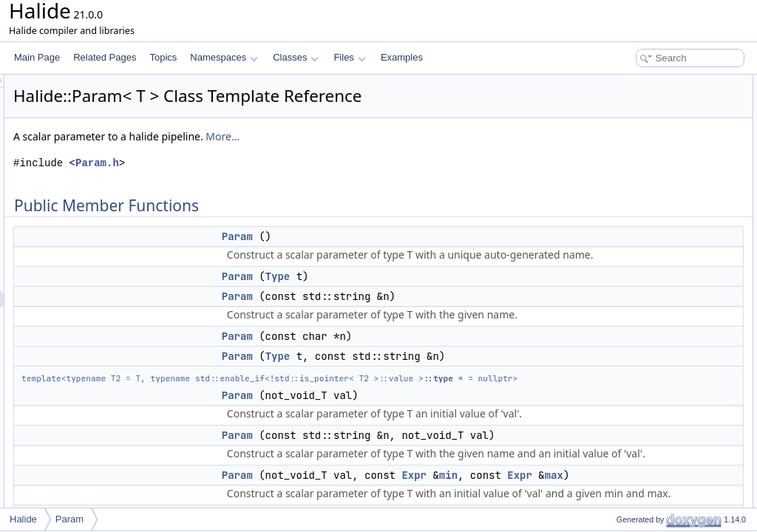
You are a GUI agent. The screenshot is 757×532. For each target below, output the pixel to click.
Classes (296, 57)
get (610, 294)
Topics (163, 57)
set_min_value (632, 359)
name (615, 278)
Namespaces (224, 57)
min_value (624, 392)
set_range (624, 343)
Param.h (282, 163)
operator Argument (641, 473)
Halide (23, 519)
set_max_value (634, 375)
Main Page (37, 57)
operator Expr (631, 440)
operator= (623, 262)
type (612, 327)
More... (407, 136)
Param (422, 236)
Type (463, 276)
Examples (402, 57)
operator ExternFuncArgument (663, 457)
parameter (624, 489)
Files (349, 57)
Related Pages (105, 57)
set (610, 310)
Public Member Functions (642, 83)
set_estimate (629, 424)
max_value (625, 408)
